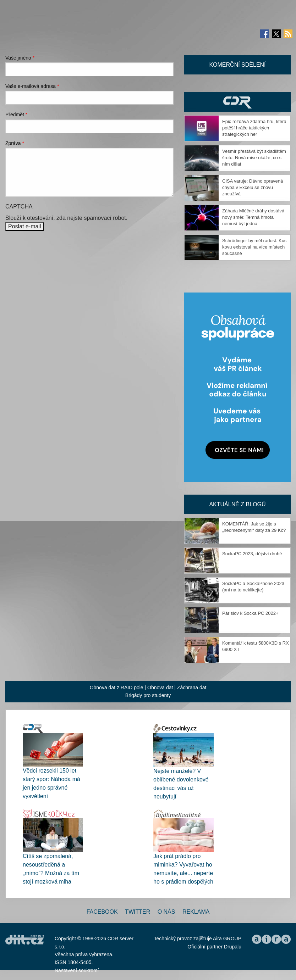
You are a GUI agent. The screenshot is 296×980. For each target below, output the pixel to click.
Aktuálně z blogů (237, 504)
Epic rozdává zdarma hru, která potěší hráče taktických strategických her (254, 128)
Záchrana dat (192, 687)
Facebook (102, 912)
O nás (166, 912)
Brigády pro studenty (148, 695)
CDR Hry (237, 102)
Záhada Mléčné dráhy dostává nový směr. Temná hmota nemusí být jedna (253, 217)
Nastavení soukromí (77, 970)
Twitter (138, 912)
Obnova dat (160, 687)
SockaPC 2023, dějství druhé (252, 554)
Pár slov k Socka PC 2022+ (250, 613)
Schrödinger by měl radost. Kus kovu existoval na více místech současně (254, 247)
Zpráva (15, 143)
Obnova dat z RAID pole (117, 687)
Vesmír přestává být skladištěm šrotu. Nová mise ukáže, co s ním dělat (254, 158)
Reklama (196, 912)
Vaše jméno (20, 58)
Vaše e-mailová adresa (32, 86)
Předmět (16, 115)
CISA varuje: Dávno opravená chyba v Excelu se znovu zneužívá (253, 187)
